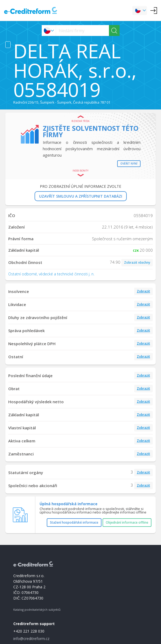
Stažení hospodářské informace (74, 522)
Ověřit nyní (129, 164)
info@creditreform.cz (31, 639)
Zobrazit (143, 291)
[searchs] (82, 30)
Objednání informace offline (127, 522)
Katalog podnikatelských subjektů (37, 610)
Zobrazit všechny (137, 262)
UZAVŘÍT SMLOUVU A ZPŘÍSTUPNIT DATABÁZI (81, 196)
